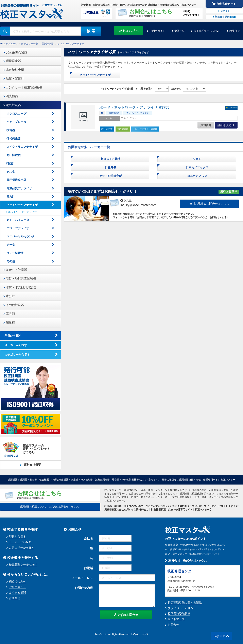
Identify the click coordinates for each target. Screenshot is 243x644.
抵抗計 (11, 163)
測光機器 (11, 96)
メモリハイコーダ (18, 220)
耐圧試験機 (14, 155)
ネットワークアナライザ (71, 44)
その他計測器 (14, 305)
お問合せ (235, 31)
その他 (11, 261)
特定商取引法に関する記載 (185, 603)
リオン (197, 159)
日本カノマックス (197, 167)
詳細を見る (225, 125)
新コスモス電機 (110, 159)
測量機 (9, 323)
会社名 (88, 538)
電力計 (11, 197)
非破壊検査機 (14, 70)
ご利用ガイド (157, 31)
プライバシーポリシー (182, 608)
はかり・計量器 (15, 270)
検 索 (91, 31)
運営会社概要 (32, 465)
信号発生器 (14, 138)
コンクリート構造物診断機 (23, 87)
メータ (11, 245)
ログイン (224, 11)
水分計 (9, 296)
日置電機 (110, 167)
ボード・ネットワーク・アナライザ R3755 (134, 107)
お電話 (88, 568)
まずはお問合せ (126, 615)
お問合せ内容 (84, 588)
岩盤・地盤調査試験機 (20, 278)
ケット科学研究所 (110, 176)
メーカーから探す (16, 345)
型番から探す (13, 336)
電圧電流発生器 (16, 180)
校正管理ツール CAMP (207, 31)
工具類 (9, 314)
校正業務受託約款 (179, 614)
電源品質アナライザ (19, 188)
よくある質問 (17, 593)
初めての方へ (129, 31)
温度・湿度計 (14, 78)
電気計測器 (48, 44)
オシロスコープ (16, 114)
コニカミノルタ (197, 176)
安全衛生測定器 (15, 52)
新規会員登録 (224, 17)
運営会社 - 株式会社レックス (186, 561)
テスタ (11, 172)
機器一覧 (179, 31)
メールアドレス (82, 578)
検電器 (11, 130)
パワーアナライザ (18, 228)
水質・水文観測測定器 (20, 287)
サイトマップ (176, 619)
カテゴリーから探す (17, 355)
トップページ (10, 44)
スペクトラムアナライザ (22, 147)
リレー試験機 (15, 253)
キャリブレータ (16, 122)
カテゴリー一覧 (30, 44)
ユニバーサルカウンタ (22, 236)
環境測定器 (12, 61)
